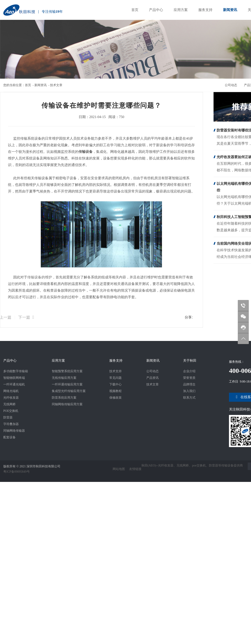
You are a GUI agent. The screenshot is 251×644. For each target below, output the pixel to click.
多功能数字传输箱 (16, 371)
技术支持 (115, 371)
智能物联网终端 (14, 378)
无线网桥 (9, 404)
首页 (135, 10)
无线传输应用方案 (64, 378)
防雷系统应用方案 (64, 398)
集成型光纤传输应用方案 (69, 391)
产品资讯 (152, 378)
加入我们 (189, 391)
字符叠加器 (11, 424)
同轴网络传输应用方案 (67, 404)
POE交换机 (11, 411)
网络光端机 (11, 391)
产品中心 (156, 10)
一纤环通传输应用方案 (67, 384)
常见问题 (115, 378)
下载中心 (115, 384)
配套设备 (9, 437)
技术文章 (56, 85)
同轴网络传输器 (14, 431)
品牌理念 (189, 384)
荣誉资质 (189, 378)
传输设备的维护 (39, 277)
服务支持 (205, 10)
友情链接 (135, 468)
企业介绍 (189, 371)
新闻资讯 (230, 10)
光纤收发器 (11, 398)
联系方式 (189, 398)
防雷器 (8, 417)
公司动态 (233, 85)
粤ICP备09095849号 (17, 471)
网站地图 (119, 468)
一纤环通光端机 (14, 384)
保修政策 (115, 398)
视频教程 (115, 391)
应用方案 (181, 10)
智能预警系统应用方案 (67, 371)
